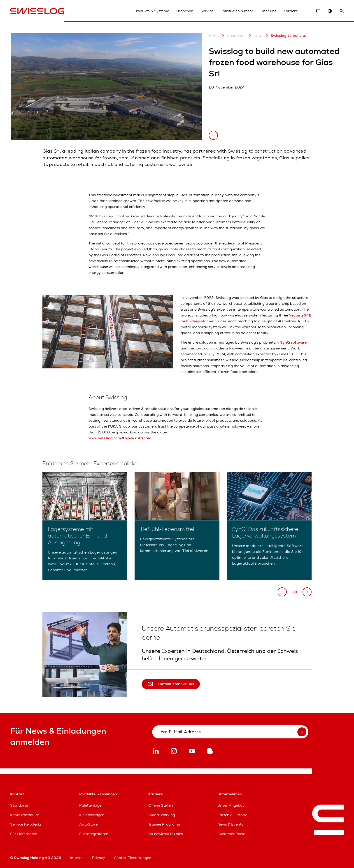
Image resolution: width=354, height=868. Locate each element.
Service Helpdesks (26, 824)
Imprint (77, 858)
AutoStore (88, 824)
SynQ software (293, 342)
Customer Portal (232, 834)
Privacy (98, 858)
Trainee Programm (165, 824)
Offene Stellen (161, 805)
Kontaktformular (25, 815)
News (255, 35)
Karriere (291, 11)
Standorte (19, 805)
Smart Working (162, 815)
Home (214, 36)
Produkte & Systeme (151, 11)
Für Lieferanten (24, 834)
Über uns (268, 11)
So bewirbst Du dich (166, 834)
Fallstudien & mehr (237, 11)
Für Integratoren (94, 834)
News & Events (230, 824)
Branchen (185, 11)
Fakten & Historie (232, 815)
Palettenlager (91, 805)
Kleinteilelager (92, 815)
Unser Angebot (231, 805)
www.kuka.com (138, 438)
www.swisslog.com (105, 438)
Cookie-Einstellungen (133, 858)
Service (207, 11)
